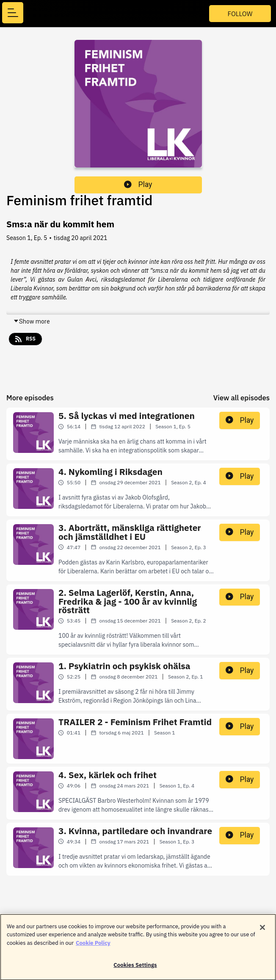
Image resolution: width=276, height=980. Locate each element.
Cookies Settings (135, 968)
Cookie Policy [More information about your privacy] (93, 946)
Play (138, 184)
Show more (32, 321)
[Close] (262, 930)
